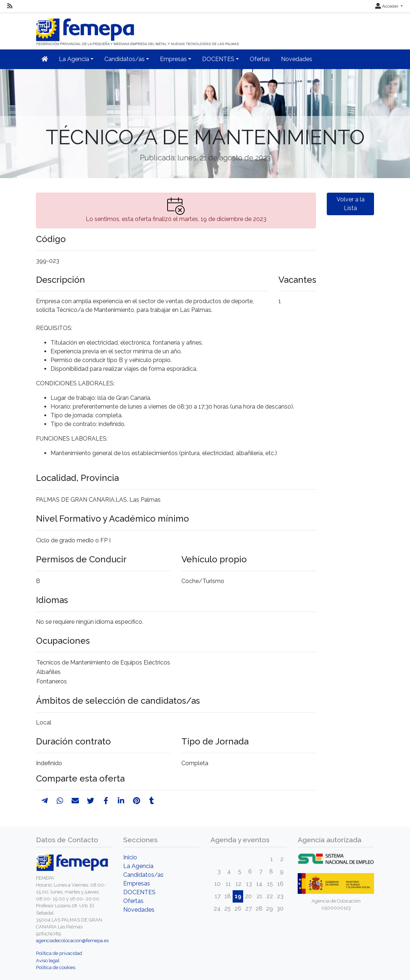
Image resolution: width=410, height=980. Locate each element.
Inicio (130, 857)
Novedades (297, 59)
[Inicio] (138, 29)
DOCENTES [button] (218, 59)
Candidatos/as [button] (124, 59)
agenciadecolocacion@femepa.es (72, 941)
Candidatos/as (143, 875)
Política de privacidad (59, 953)
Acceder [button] (387, 6)
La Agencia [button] (74, 59)
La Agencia (138, 866)
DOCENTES (139, 892)
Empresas (137, 883)
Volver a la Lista (351, 204)
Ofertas (260, 59)
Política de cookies (56, 967)
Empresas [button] (173, 59)
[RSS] (10, 6)
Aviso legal (48, 961)
